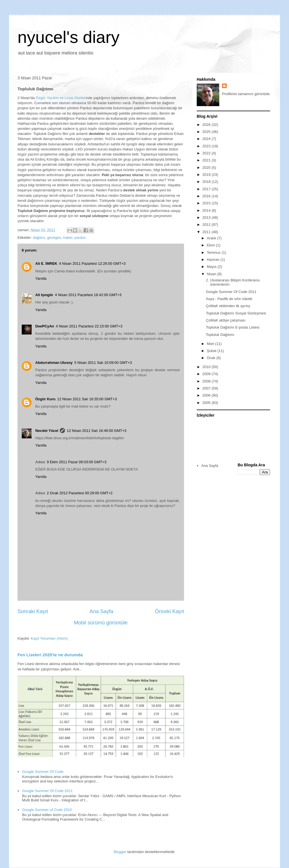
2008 (207, 381)
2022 (207, 153)
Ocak (212, 358)
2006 (207, 395)
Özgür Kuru (45, 399)
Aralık (212, 238)
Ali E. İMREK (46, 264)
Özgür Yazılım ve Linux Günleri (61, 98)
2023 (207, 146)
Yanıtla (41, 278)
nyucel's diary (69, 37)
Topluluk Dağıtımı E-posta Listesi (232, 327)
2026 (207, 125)
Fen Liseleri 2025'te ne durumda (50, 655)
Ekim (212, 245)
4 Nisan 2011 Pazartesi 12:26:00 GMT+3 (92, 264)
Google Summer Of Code (43, 772)
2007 (207, 388)
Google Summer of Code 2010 (47, 810)
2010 (207, 367)
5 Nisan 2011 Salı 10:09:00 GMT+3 (103, 363)
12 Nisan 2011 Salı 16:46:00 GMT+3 (96, 431)
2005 (207, 403)
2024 (207, 139)
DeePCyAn (45, 326)
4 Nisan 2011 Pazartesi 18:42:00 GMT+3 (88, 295)
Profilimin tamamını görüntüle (246, 94)
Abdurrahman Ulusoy (54, 363)
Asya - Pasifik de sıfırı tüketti (229, 299)
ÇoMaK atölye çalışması (225, 320)
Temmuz (214, 252)
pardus (80, 238)
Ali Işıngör (44, 295)
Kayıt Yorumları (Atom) (49, 638)
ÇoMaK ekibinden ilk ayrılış (228, 306)
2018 (207, 182)
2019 (207, 175)
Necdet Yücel (47, 431)
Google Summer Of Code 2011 (47, 791)
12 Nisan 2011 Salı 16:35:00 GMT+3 (87, 399)
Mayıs (212, 267)
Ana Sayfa (102, 611)
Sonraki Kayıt (33, 611)
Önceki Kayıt (169, 611)
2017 (207, 189)
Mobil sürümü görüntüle (101, 623)
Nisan (212, 274)
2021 (207, 160)
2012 (207, 225)
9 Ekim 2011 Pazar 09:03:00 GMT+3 (77, 462)
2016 (207, 196)
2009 (207, 374)
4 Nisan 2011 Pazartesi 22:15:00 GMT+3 (89, 326)
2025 (207, 132)
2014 (207, 210)
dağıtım (39, 238)
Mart (211, 344)
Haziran (214, 260)
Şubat (212, 351)
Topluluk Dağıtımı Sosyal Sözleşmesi (236, 313)
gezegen (54, 238)
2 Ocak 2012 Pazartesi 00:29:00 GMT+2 (80, 493)
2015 (207, 203)
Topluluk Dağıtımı (220, 335)
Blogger (120, 852)
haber (68, 238)
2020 (207, 168)
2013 (207, 217)
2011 (207, 232)
